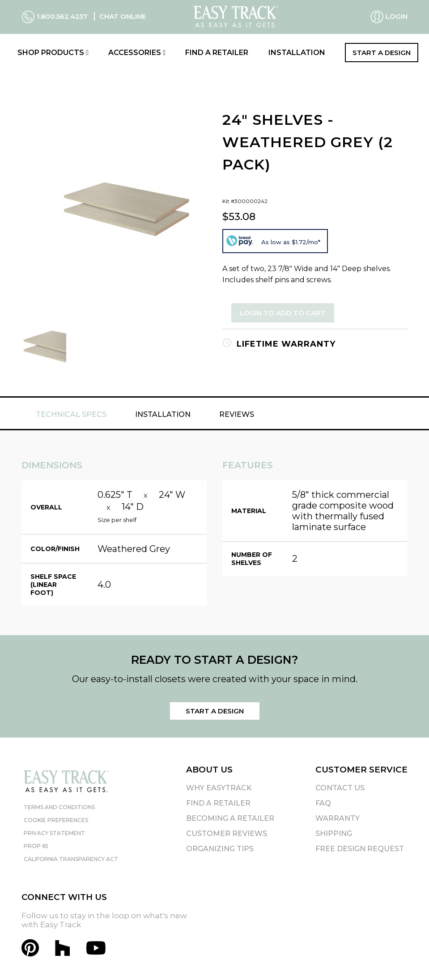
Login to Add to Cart (283, 313)
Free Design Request (360, 849)
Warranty (338, 818)
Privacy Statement (54, 833)
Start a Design (382, 53)
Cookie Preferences (56, 820)
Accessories (137, 53)
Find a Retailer (217, 53)
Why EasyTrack (219, 788)
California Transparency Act (71, 859)
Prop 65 (36, 846)
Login (389, 17)
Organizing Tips (220, 849)
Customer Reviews (227, 834)
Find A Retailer (218, 803)
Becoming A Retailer (230, 818)
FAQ (323, 803)
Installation (297, 53)
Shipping (334, 834)
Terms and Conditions (59, 807)
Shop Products (53, 53)
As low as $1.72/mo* (291, 242)
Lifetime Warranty (279, 344)
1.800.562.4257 (55, 16)
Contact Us (340, 788)
